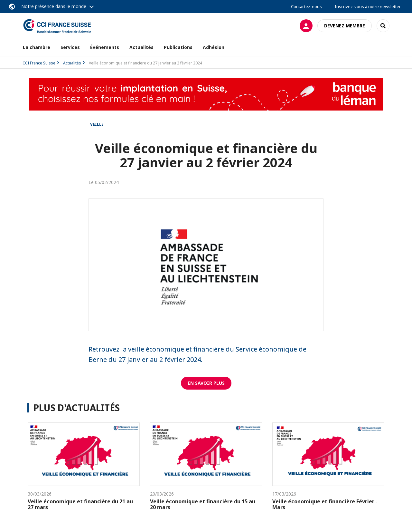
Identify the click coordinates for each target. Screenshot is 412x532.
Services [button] (70, 47)
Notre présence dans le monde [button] (54, 6)
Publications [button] (178, 47)
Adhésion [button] (214, 47)
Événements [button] (105, 47)
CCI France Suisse (39, 63)
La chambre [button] (37, 47)
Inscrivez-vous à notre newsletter (368, 6)
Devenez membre (345, 26)
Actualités (141, 47)
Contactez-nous (306, 6)
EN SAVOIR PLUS (206, 383)
